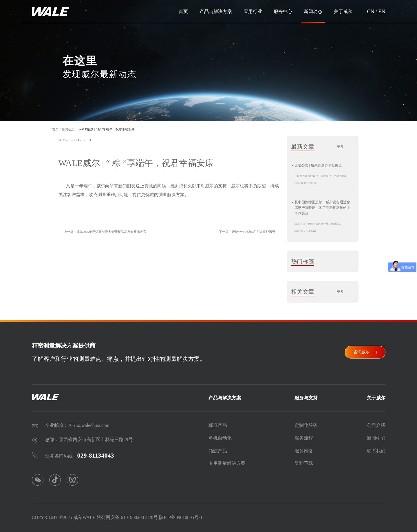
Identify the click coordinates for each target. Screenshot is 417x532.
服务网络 (304, 448)
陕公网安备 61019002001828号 (127, 515)
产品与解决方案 (216, 11)
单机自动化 (220, 436)
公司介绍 (376, 423)
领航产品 (218, 448)
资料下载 (304, 461)
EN (382, 12)
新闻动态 (313, 11)
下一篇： (249, 232)
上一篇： (103, 232)
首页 (183, 11)
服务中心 (283, 11)
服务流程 (304, 436)
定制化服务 (306, 423)
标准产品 (218, 423)
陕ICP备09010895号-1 (181, 515)
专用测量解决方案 (227, 461)
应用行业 (253, 11)
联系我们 (376, 448)
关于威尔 (343, 11)
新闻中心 (376, 436)
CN (371, 12)
